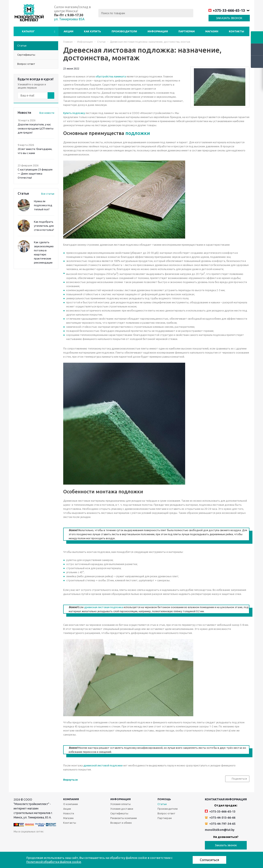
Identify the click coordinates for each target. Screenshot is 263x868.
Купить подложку (74, 113)
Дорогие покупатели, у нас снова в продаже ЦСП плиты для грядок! (36, 128)
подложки (138, 133)
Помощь (164, 799)
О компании (71, 804)
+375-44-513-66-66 (220, 818)
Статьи (162, 804)
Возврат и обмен (121, 823)
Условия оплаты (121, 804)
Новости (69, 813)
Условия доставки (122, 809)
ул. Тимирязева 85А (69, 19)
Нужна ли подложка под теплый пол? (43, 205)
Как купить (92, 31)
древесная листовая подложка (104, 607)
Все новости (47, 113)
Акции (68, 31)
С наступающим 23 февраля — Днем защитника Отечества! (35, 174)
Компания (71, 799)
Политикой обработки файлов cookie (54, 862)
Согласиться (209, 860)
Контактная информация (226, 799)
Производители (124, 31)
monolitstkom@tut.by (220, 830)
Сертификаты (119, 813)
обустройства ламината (111, 76)
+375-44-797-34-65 (220, 824)
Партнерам (187, 31)
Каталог (28, 31)
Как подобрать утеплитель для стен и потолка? (44, 226)
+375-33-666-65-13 (227, 10)
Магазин (212, 31)
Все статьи (48, 194)
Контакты (236, 31)
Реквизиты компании (124, 818)
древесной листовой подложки (103, 765)
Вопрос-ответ (166, 813)
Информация (158, 31)
